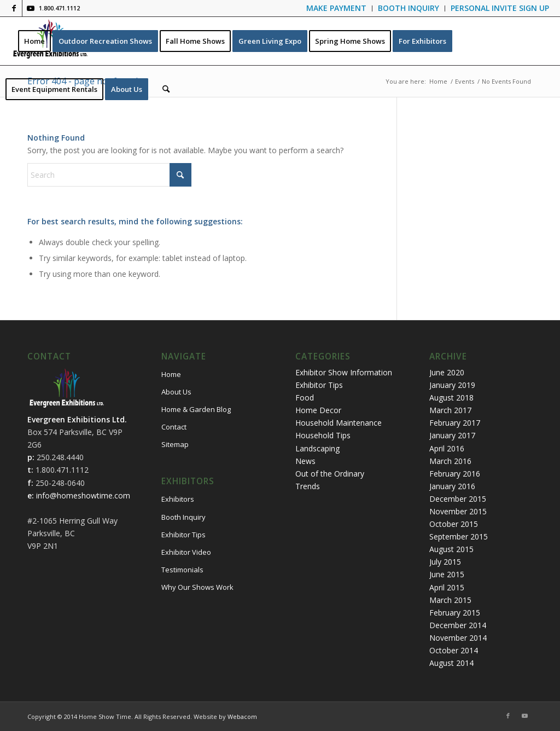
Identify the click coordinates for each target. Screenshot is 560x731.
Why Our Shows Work (197, 587)
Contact (174, 427)
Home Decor (318, 410)
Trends (308, 486)
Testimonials (182, 570)
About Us (176, 392)
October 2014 (454, 650)
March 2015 (450, 600)
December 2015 (458, 499)
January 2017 (452, 435)
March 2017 (450, 410)
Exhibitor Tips (183, 535)
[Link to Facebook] (14, 8)
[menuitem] (337, 8)
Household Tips (323, 435)
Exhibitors (178, 499)
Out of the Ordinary (330, 474)
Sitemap (175, 444)
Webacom (242, 717)
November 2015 (458, 511)
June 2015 (447, 574)
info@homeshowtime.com (83, 495)
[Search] (166, 89)
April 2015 (447, 587)
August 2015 (451, 549)
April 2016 (447, 448)
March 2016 (450, 461)
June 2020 (447, 372)
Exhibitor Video (186, 552)
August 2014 (451, 663)
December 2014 (458, 625)
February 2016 (455, 474)
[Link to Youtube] (31, 8)
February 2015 (455, 613)
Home (171, 374)
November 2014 (458, 638)
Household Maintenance (339, 423)
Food (305, 398)
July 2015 (445, 562)
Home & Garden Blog (196, 409)
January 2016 (452, 486)
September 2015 (459, 536)
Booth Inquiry (183, 517)
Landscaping (317, 448)
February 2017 (455, 423)
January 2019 (452, 385)
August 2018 (451, 398)
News (305, 461)
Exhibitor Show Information (344, 372)
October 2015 (454, 524)
